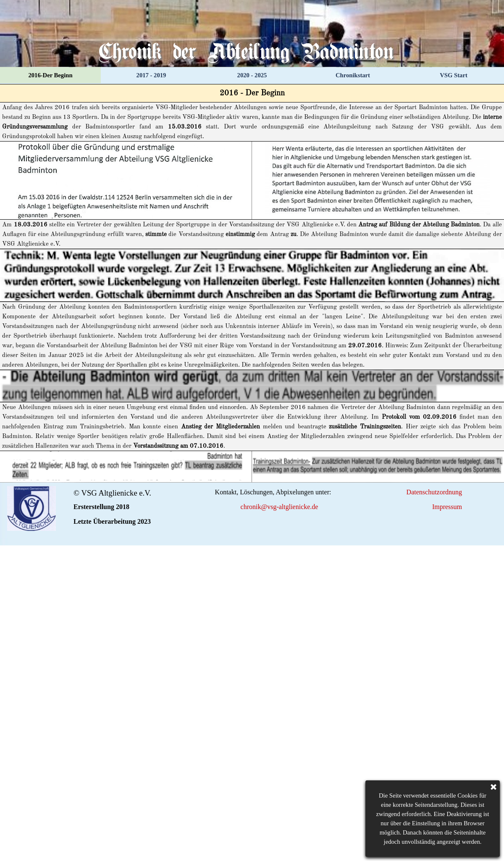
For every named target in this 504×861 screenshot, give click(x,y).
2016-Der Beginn (50, 75)
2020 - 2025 (252, 75)
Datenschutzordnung (434, 492)
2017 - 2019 (151, 75)
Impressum (447, 507)
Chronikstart (353, 75)
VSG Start (454, 75)
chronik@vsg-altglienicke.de (280, 507)
